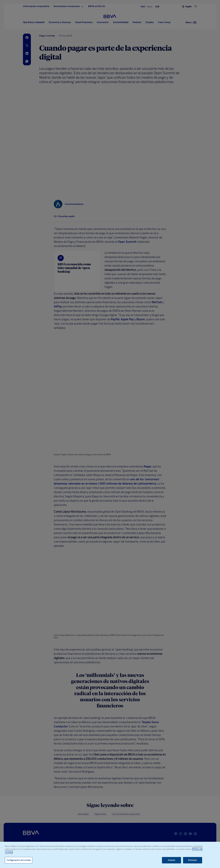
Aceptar (171, 860)
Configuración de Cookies (19, 860)
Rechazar (193, 860)
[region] (110, 855)
